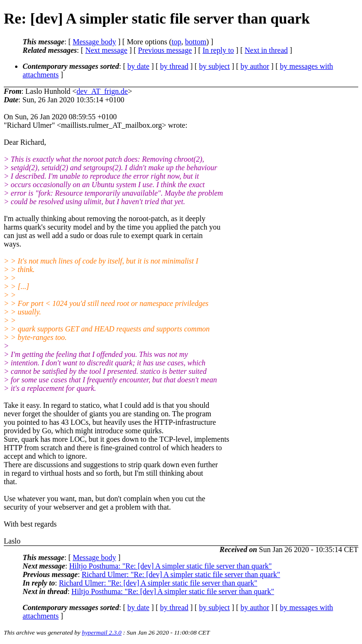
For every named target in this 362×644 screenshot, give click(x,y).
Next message (106, 50)
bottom (195, 42)
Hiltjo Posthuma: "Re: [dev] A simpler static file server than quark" (171, 566)
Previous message (165, 50)
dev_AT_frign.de (102, 91)
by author (255, 66)
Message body (94, 42)
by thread (174, 66)
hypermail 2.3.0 (102, 632)
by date (138, 66)
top (176, 42)
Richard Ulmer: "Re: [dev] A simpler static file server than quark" (181, 574)
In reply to (218, 50)
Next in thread (266, 50)
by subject (214, 66)
